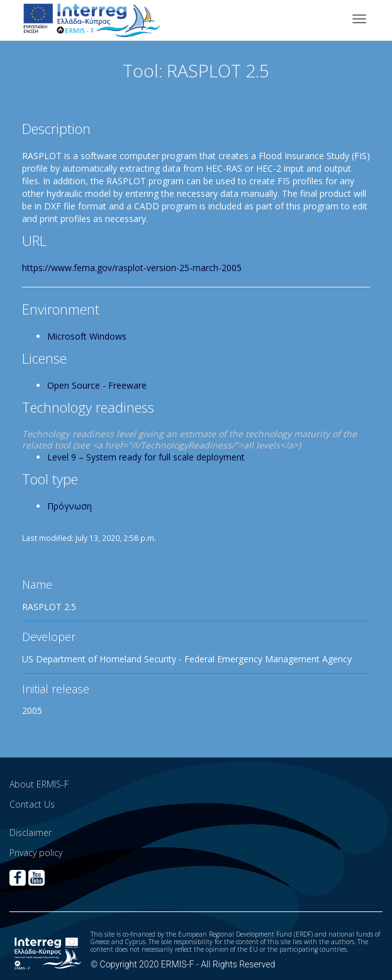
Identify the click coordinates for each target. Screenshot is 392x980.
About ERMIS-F (39, 784)
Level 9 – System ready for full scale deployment (146, 457)
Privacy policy (36, 853)
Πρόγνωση (70, 506)
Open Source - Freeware (97, 385)
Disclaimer (31, 832)
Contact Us (32, 804)
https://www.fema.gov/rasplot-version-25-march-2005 (132, 268)
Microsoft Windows (87, 336)
